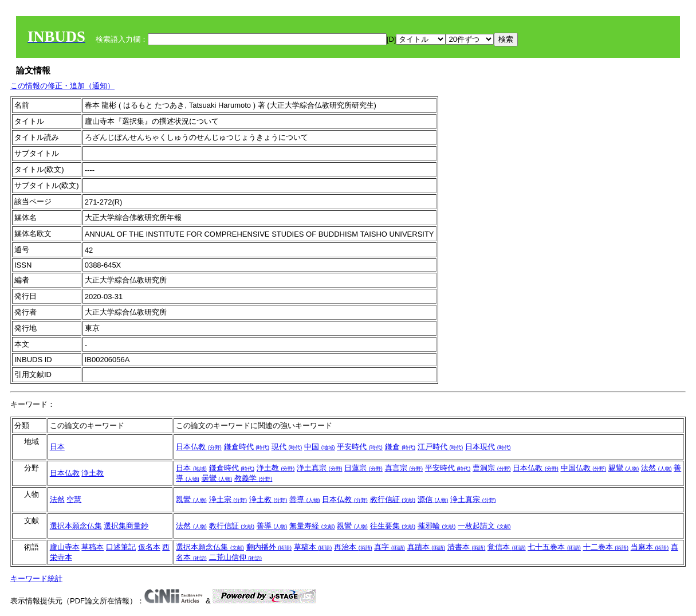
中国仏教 (584, 468)
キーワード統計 (36, 578)
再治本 (353, 547)
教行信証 (393, 499)
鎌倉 (400, 447)
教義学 (253, 478)
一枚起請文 (484, 526)
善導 (305, 499)
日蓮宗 (363, 468)
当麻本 (650, 547)
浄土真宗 (320, 468)
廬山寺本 (65, 547)
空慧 (74, 499)
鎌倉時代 (247, 447)
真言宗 (404, 468)
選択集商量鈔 (126, 526)
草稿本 (93, 547)
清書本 (467, 547)
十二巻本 (606, 547)
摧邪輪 (437, 526)
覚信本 (507, 547)
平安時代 (360, 447)
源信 (433, 499)
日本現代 (488, 447)
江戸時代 (441, 447)
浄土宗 (228, 499)
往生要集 (393, 526)
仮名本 (149, 547)
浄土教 (93, 473)
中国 (320, 447)
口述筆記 (121, 547)
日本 (57, 447)
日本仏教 (199, 447)
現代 (287, 447)
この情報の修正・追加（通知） (62, 86)
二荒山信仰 (236, 557)
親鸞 (624, 468)
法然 (656, 468)
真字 (390, 547)
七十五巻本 (554, 547)
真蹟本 (426, 547)
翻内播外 (269, 547)
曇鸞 (217, 478)
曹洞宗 (492, 468)
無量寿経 (312, 526)
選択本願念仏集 (76, 526)
